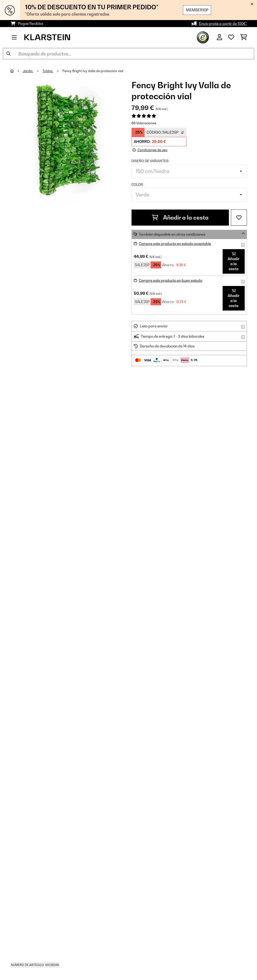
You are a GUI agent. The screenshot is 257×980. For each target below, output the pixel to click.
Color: (138, 184)
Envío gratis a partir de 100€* (223, 23)
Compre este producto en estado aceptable (175, 243)
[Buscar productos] (128, 54)
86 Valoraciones (144, 123)
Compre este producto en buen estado (171, 280)
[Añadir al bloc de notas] (239, 218)
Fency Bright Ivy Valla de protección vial (93, 71)
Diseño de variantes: (150, 161)
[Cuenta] (219, 37)
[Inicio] (16, 71)
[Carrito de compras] (244, 37)
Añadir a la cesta (180, 218)
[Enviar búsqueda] (9, 54)
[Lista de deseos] (231, 37)
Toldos (48, 71)
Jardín (28, 71)
